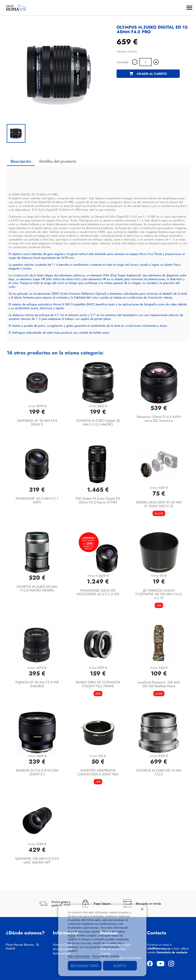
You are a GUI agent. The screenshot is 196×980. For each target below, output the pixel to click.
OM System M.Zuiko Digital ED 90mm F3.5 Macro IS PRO (98, 500)
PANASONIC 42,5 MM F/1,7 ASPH (37, 500)
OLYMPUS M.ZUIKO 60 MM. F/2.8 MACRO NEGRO (37, 589)
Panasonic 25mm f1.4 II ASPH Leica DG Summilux (159, 419)
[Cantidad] (145, 62)
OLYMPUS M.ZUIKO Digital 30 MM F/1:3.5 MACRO (98, 423)
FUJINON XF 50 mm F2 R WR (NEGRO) (37, 684)
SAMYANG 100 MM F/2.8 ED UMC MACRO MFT (37, 861)
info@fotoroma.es (159, 949)
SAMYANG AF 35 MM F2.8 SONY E (37, 423)
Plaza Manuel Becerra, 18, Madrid (23, 947)
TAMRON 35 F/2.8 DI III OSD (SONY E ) (37, 772)
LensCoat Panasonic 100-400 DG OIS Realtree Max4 (159, 684)
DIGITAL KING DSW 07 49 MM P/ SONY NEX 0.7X (159, 504)
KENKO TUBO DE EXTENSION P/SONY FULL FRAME (98, 684)
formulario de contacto (172, 952)
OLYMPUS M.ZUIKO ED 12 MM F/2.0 (159, 772)
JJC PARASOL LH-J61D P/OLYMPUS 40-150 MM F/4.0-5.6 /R (159, 594)
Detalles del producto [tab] (58, 161)
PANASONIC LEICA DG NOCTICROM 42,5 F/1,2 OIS (98, 592)
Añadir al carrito (148, 74)
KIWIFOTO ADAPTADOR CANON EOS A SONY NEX (98, 772)
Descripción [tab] (21, 161)
